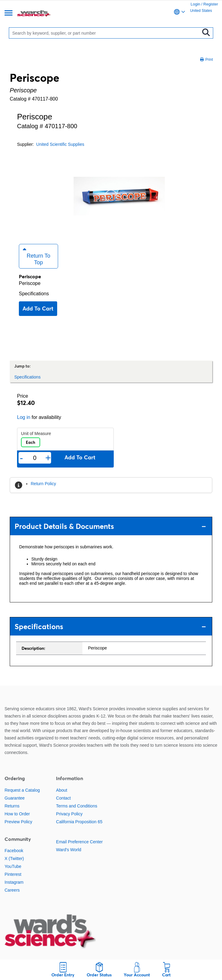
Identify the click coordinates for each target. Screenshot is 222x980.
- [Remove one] (21, 458)
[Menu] (9, 14)
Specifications (34, 294)
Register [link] (211, 4)
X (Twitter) (14, 858)
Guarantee (15, 798)
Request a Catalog (22, 790)
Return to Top (36, 256)
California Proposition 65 (79, 822)
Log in (24, 417)
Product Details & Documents (110, 526)
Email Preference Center (79, 842)
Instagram (14, 882)
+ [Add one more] (48, 458)
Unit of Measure (36, 433)
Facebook (14, 851)
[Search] (106, 33)
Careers (12, 890)
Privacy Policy (69, 814)
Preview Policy (18, 822)
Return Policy (43, 484)
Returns (12, 806)
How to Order (17, 814)
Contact (63, 798)
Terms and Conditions (76, 806)
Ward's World (69, 850)
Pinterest (13, 874)
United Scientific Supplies (60, 144)
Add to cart (38, 308)
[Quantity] (35, 458)
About (62, 790)
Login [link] (196, 4)
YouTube (13, 866)
